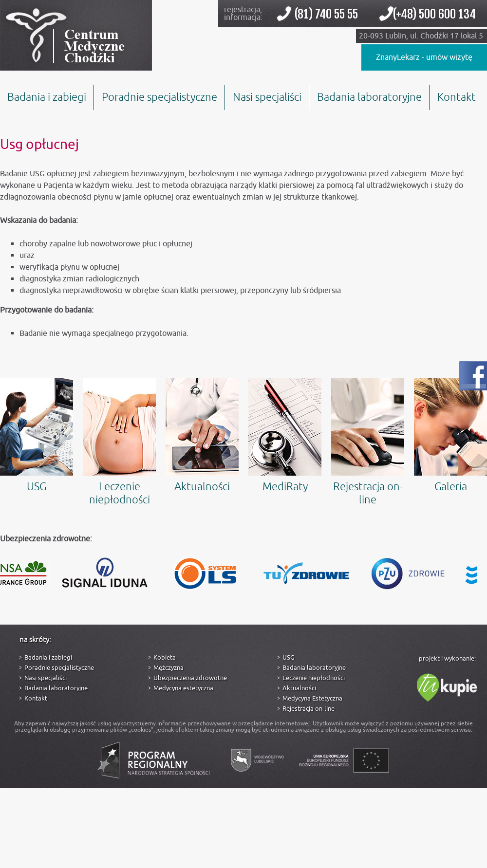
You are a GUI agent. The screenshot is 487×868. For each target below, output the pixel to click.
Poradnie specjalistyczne (159, 97)
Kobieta (165, 657)
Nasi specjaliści (267, 97)
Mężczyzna (169, 668)
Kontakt (457, 97)
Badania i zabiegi (47, 97)
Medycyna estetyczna (183, 688)
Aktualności (202, 436)
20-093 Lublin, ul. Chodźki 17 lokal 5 (421, 36)
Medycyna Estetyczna (312, 698)
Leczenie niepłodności (119, 443)
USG (37, 436)
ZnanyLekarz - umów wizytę (424, 57)
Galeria (450, 436)
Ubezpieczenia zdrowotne (190, 678)
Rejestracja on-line (368, 443)
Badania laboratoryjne (369, 97)
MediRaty (285, 436)
